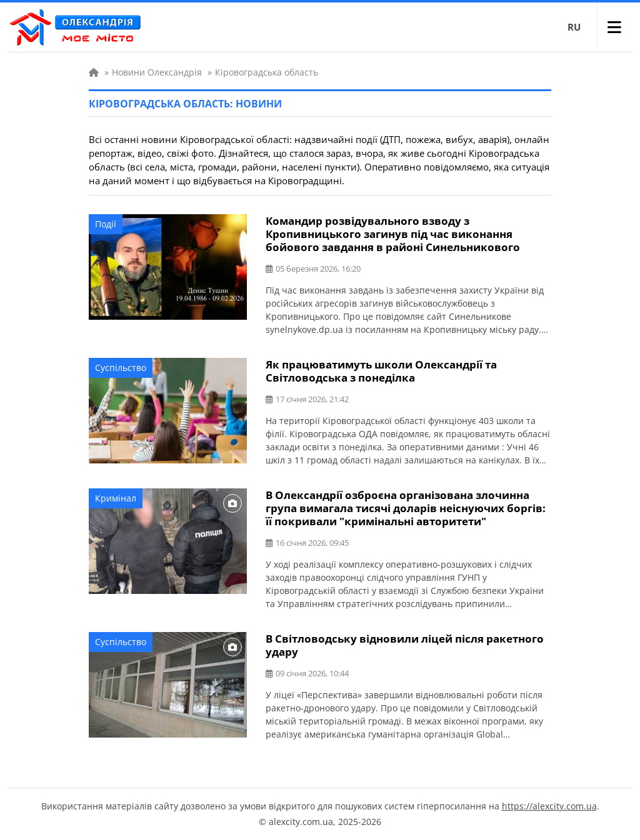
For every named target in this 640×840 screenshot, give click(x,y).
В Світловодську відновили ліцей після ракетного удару (405, 645)
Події (106, 224)
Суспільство (121, 368)
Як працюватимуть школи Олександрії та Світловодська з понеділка (381, 371)
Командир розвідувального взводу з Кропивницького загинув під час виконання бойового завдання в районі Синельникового (393, 234)
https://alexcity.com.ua (549, 806)
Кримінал (116, 498)
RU (574, 27)
